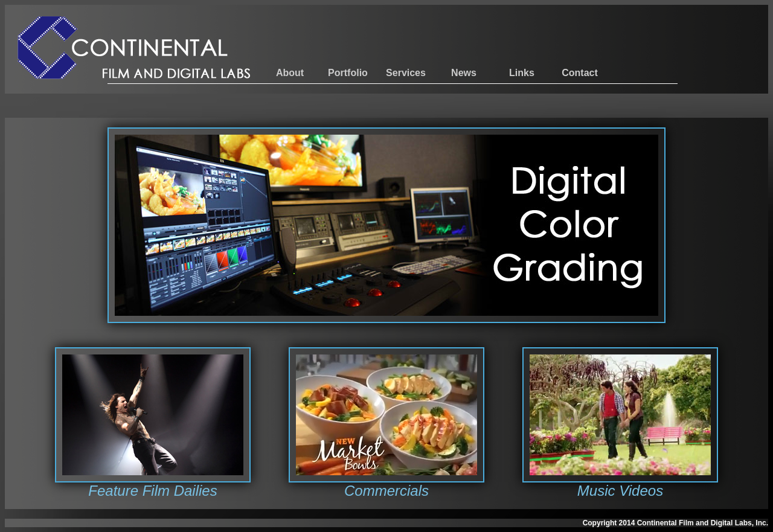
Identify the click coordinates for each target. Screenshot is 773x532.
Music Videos (620, 491)
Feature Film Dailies (152, 491)
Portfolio (348, 73)
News (464, 73)
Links (522, 73)
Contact (580, 73)
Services (406, 73)
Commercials (386, 491)
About (290, 73)
